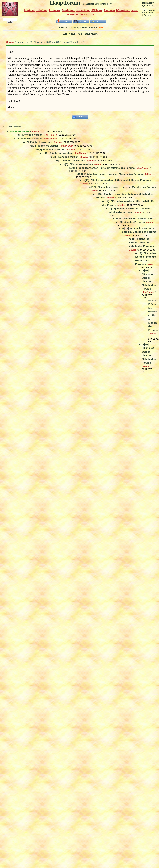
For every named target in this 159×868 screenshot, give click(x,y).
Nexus (134, 10)
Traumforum (109, 10)
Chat (93, 14)
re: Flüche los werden (29, 135)
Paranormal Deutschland (95, 4)
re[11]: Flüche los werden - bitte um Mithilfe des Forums (116, 180)
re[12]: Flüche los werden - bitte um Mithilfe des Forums (122, 187)
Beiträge (93, 27)
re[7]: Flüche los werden (71, 160)
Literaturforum (83, 10)
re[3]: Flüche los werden (44, 146)
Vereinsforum (73, 14)
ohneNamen (51, 135)
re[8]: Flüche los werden (77, 164)
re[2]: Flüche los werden (38, 142)
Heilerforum (42, 10)
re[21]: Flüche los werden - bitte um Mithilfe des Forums (153, 315)
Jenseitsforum (68, 10)
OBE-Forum (97, 10)
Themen (83, 27)
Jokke (148, 174)
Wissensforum (123, 10)
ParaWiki (84, 14)
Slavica (10, 42)
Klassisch (73, 27)
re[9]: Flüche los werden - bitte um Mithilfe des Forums (102, 168)
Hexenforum (55, 10)
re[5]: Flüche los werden (57, 153)
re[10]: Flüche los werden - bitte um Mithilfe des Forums (109, 174)
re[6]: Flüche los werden (64, 157)
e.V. (110, 4)
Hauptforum (29, 10)
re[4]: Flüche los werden (51, 149)
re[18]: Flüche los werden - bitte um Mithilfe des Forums (140, 243)
